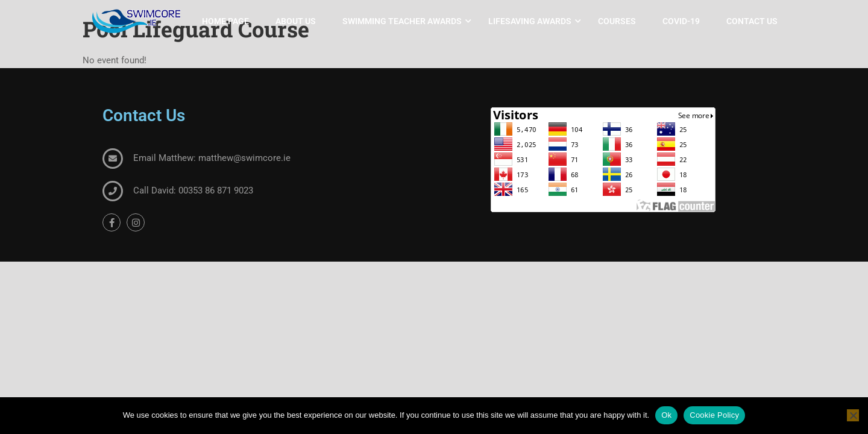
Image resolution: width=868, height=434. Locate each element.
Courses (617, 21)
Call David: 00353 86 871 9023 (193, 190)
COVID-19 (681, 21)
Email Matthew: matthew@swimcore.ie (212, 158)
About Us (296, 21)
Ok (666, 415)
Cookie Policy (714, 415)
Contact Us (752, 21)
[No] (853, 415)
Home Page (225, 21)
